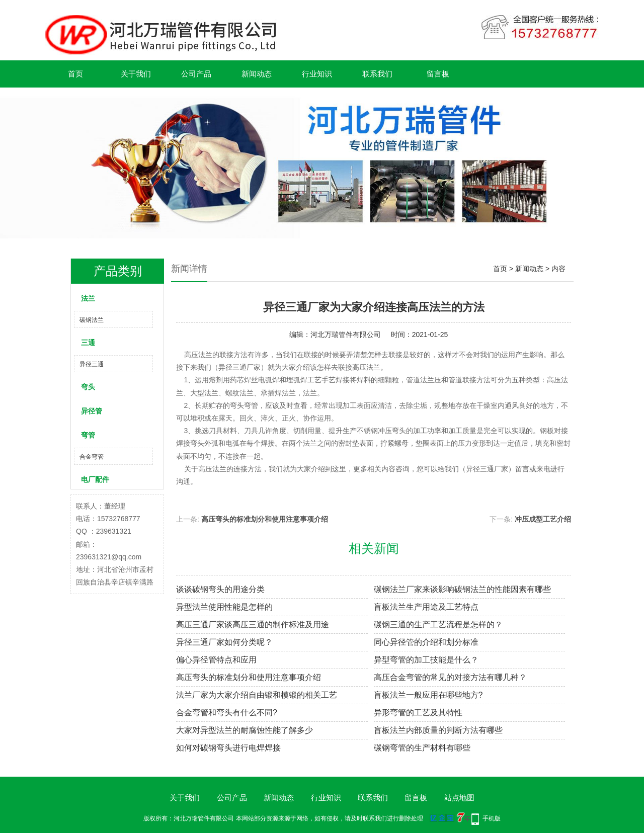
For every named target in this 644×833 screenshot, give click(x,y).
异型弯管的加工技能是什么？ (426, 660)
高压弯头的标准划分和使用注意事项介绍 (265, 519)
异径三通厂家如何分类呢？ (224, 642)
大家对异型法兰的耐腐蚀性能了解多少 (245, 730)
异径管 (92, 411)
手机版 (492, 818)
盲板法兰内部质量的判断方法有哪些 (438, 730)
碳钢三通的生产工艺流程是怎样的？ (438, 624)
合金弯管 (92, 457)
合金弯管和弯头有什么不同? (227, 713)
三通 (88, 343)
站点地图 (459, 798)
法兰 (88, 298)
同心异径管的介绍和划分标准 (426, 642)
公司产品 (196, 74)
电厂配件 (95, 479)
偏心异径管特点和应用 (216, 660)
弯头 (88, 387)
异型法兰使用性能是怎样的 (224, 607)
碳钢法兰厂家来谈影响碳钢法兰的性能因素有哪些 (462, 589)
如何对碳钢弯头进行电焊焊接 (228, 748)
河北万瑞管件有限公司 (346, 335)
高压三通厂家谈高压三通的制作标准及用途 (253, 624)
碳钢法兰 (92, 320)
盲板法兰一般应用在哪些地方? (428, 695)
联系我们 (377, 74)
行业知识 (317, 74)
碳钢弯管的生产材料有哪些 (422, 748)
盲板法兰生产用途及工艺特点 (426, 607)
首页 (75, 74)
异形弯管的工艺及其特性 (418, 713)
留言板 (438, 74)
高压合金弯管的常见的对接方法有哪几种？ (450, 677)
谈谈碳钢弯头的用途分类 (220, 589)
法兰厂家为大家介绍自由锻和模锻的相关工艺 (257, 695)
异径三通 (92, 364)
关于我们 (136, 74)
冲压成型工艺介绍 (543, 519)
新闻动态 (257, 74)
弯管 (88, 435)
